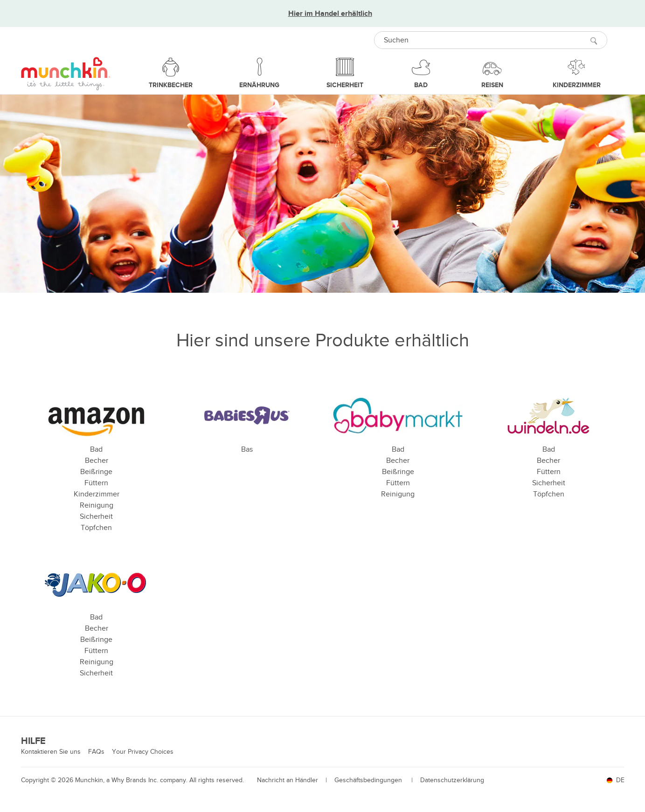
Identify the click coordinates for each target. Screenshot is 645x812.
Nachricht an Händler (288, 780)
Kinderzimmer (97, 494)
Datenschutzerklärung (452, 780)
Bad (96, 449)
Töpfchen (96, 528)
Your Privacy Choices (143, 752)
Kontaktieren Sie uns (51, 752)
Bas (247, 449)
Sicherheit (96, 516)
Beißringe (96, 472)
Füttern (96, 483)
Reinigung (97, 505)
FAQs (96, 752)
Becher (97, 461)
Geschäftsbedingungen (369, 780)
